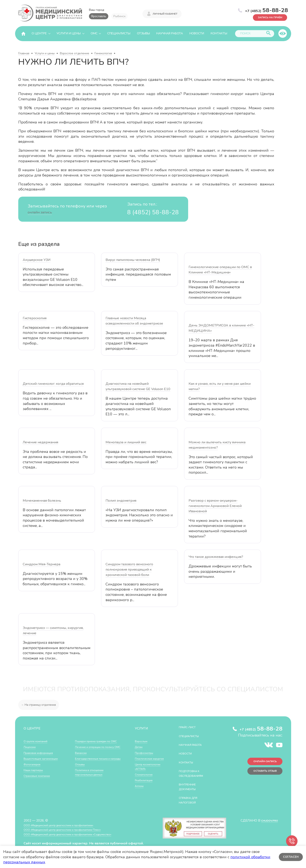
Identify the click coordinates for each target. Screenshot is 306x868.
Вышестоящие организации (44, 758)
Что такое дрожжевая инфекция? (216, 557)
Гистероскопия (35, 318)
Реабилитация (146, 789)
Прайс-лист (190, 727)
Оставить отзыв (261, 774)
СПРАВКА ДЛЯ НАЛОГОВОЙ (191, 800)
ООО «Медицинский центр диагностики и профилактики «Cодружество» (78, 834)
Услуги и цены (69, 33)
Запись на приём (266, 17)
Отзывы (143, 33)
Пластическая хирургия (145, 761)
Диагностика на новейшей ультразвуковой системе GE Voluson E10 (138, 386)
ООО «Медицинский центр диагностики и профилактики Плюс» (71, 829)
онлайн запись (42, 212)
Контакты (219, 33)
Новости (197, 33)
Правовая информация (41, 753)
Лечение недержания (40, 442)
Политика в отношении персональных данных (92, 776)
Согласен (290, 857)
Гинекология (103, 53)
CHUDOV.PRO (267, 820)
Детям (140, 747)
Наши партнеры (35, 770)
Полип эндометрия (121, 501)
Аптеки (140, 795)
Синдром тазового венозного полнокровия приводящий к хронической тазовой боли (129, 570)
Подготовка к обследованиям (194, 773)
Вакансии (82, 751)
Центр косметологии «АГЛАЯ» (145, 773)
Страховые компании (39, 776)
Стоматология (145, 783)
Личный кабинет (165, 13)
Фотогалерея (34, 764)
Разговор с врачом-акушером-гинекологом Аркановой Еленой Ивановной (215, 506)
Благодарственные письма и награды (96, 759)
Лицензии (31, 747)
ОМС (94, 33)
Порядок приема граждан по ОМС (45, 784)
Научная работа (170, 33)
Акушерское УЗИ (37, 260)
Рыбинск (119, 16)
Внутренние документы (190, 787)
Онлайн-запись (261, 763)
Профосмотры (146, 753)
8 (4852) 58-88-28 (148, 212)
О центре (39, 33)
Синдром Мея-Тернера (42, 564)
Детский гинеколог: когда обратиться (53, 384)
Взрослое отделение (75, 53)
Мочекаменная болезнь (42, 501)
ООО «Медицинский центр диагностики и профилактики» (67, 825)
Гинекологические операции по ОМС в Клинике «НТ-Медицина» (220, 270)
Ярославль (99, 16)
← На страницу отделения (41, 705)
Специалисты (119, 33)
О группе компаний (38, 741)
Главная (24, 53)
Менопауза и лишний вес (126, 442)
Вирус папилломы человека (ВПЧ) (133, 260)
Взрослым (142, 741)
